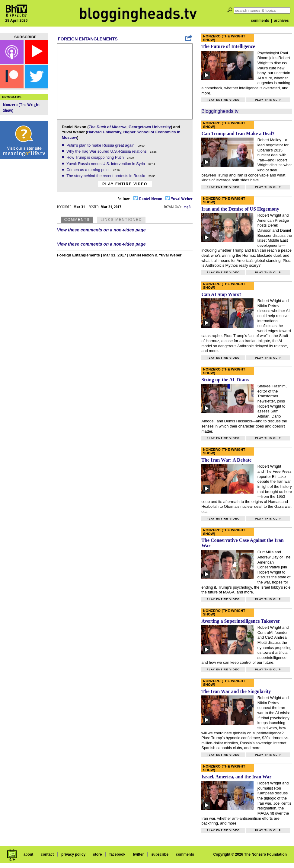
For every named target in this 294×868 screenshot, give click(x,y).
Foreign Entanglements (88, 39)
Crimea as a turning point (89, 170)
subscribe (160, 854)
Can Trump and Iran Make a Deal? (238, 134)
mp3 (187, 207)
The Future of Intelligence (228, 46)
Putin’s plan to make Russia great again (101, 145)
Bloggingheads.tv (220, 111)
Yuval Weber (179, 199)
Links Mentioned (121, 220)
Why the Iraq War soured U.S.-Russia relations (107, 151)
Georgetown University (150, 127)
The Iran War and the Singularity (236, 691)
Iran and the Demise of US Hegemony (240, 209)
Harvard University (104, 132)
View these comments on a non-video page (101, 230)
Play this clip (268, 100)
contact (47, 854)
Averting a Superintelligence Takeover (241, 621)
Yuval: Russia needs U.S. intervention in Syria (106, 164)
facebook (117, 854)
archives (281, 21)
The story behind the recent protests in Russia (106, 176)
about (29, 854)
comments (260, 21)
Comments (77, 220)
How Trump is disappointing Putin (96, 157)
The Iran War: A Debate (226, 460)
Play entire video (125, 184)
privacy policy (73, 854)
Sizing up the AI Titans (225, 380)
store (97, 854)
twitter (138, 854)
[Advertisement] (24, 256)
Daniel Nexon (148, 199)
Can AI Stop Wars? (221, 294)
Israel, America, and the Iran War (236, 777)
